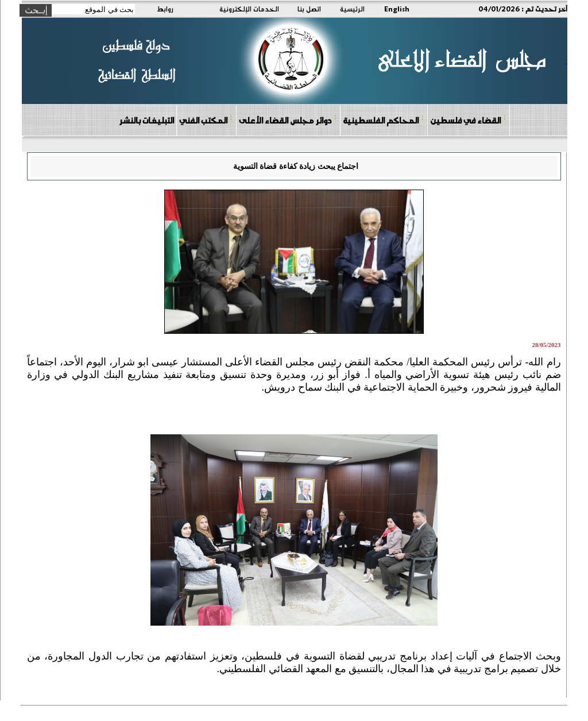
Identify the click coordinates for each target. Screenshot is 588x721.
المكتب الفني (206, 120)
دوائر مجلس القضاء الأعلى (288, 120)
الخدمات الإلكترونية (249, 9)
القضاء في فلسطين (468, 120)
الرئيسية (352, 9)
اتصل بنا (309, 9)
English (397, 9)
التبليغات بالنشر (146, 120)
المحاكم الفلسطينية (383, 120)
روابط (165, 9)
